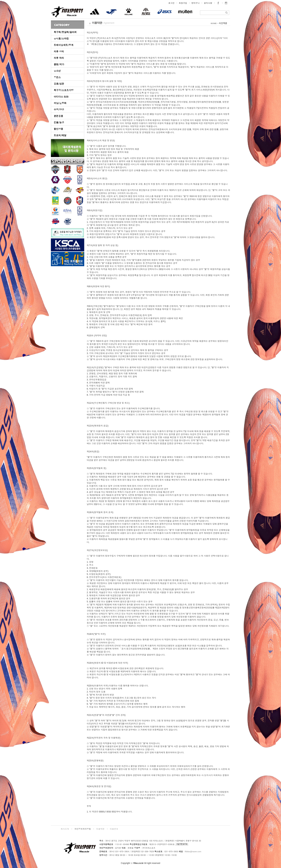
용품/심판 (59, 84)
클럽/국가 (59, 64)
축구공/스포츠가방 (64, 90)
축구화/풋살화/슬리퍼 (65, 32)
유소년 (57, 71)
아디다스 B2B (61, 97)
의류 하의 (59, 58)
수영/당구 (59, 109)
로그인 (172, 3)
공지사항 (208, 3)
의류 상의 (59, 51)
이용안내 (114, 829)
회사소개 (65, 829)
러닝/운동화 (60, 103)
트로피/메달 (60, 135)
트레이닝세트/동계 (64, 45)
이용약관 (100, 829)
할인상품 (58, 129)
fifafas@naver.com (193, 852)
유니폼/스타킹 (61, 38)
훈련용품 (58, 116)
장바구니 (196, 3)
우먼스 (57, 77)
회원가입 (183, 3)
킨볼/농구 (59, 122)
